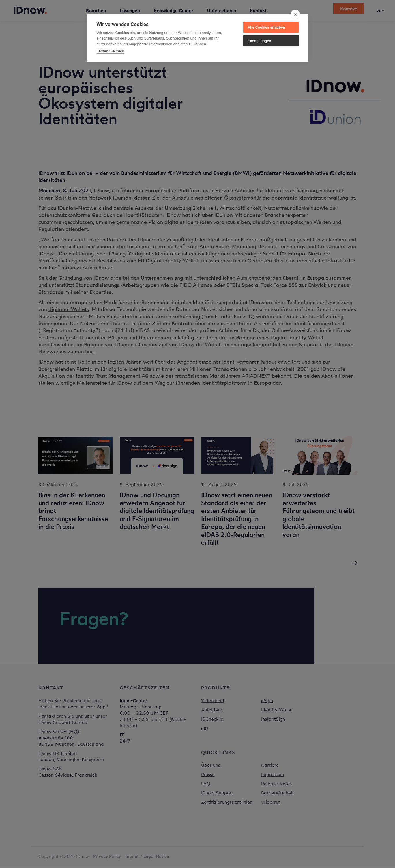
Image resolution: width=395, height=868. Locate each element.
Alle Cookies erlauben (267, 27)
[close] (295, 14)
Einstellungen (260, 41)
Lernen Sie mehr (111, 51)
